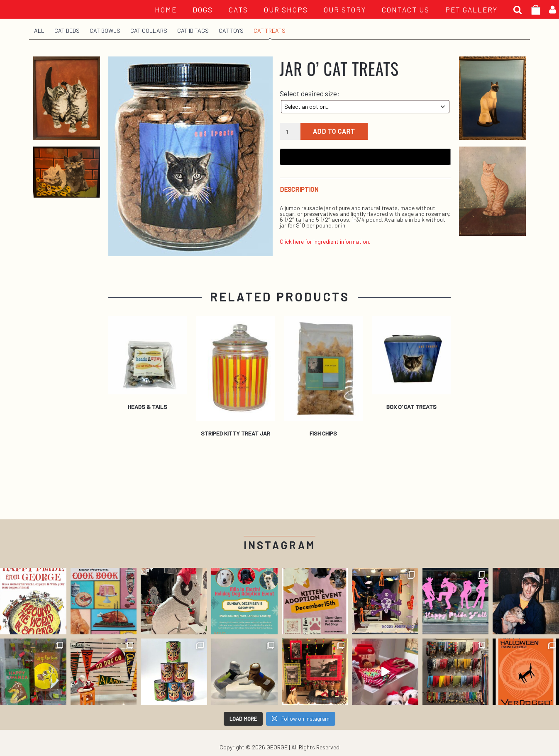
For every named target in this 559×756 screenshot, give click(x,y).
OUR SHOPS (286, 10)
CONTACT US (406, 10)
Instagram (279, 545)
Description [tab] (299, 190)
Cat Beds (67, 31)
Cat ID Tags (193, 31)
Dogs (203, 10)
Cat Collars (149, 31)
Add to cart (334, 131)
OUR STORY (345, 10)
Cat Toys (231, 31)
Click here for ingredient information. (325, 241)
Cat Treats (270, 31)
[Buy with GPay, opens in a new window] (365, 157)
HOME (166, 10)
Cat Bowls (105, 31)
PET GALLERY (471, 10)
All (39, 31)
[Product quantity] (290, 132)
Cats (238, 10)
